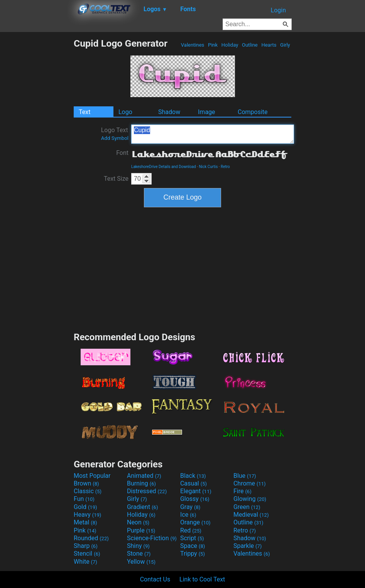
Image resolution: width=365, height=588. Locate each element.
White (85, 562)
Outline (250, 45)
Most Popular (92, 476)
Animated (144, 476)
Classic (88, 491)
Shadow (169, 112)
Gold (85, 507)
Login (278, 10)
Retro (225, 167)
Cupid (213, 134)
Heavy (87, 515)
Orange (195, 522)
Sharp (86, 546)
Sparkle (248, 546)
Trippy (193, 554)
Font (122, 153)
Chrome (250, 483)
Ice (188, 515)
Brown (86, 483)
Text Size (116, 179)
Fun (84, 499)
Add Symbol (115, 138)
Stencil (87, 554)
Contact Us (155, 579)
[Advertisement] (37, 153)
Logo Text (115, 134)
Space (193, 546)
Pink (213, 45)
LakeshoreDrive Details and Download (164, 167)
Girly (285, 45)
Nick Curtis (208, 167)
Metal (85, 522)
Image (207, 112)
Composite (253, 112)
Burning (141, 483)
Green (247, 507)
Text (84, 112)
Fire (242, 491)
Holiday (230, 45)
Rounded (91, 538)
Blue (245, 476)
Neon (138, 522)
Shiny (138, 546)
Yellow (141, 562)
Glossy (195, 499)
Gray (190, 507)
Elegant (196, 491)
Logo (125, 112)
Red (191, 530)
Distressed (147, 491)
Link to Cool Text (202, 579)
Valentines (193, 45)
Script (192, 538)
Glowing (250, 499)
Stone (139, 554)
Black (193, 476)
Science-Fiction (152, 538)
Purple (141, 530)
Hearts (269, 45)
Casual (193, 483)
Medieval (251, 515)
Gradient (142, 507)
